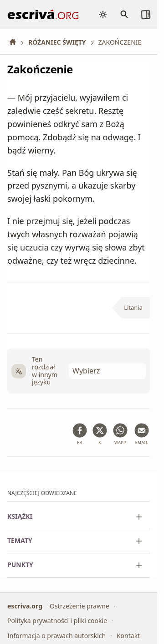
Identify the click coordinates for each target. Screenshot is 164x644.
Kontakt (128, 636)
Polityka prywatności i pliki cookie (57, 621)
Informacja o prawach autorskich (56, 636)
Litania (133, 307)
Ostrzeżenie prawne (79, 606)
